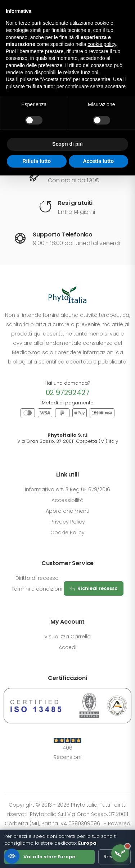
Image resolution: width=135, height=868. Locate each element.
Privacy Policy (68, 522)
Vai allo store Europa (49, 857)
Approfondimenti (67, 511)
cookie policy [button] (102, 44)
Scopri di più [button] (67, 144)
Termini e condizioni (37, 589)
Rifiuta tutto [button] (37, 161)
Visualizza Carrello (67, 637)
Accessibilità (67, 500)
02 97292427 (68, 393)
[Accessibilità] (12, 856)
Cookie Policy (67, 532)
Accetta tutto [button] (98, 161)
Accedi (67, 647)
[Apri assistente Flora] (120, 853)
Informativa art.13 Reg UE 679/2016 (67, 489)
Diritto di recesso (37, 578)
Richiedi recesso (94, 588)
